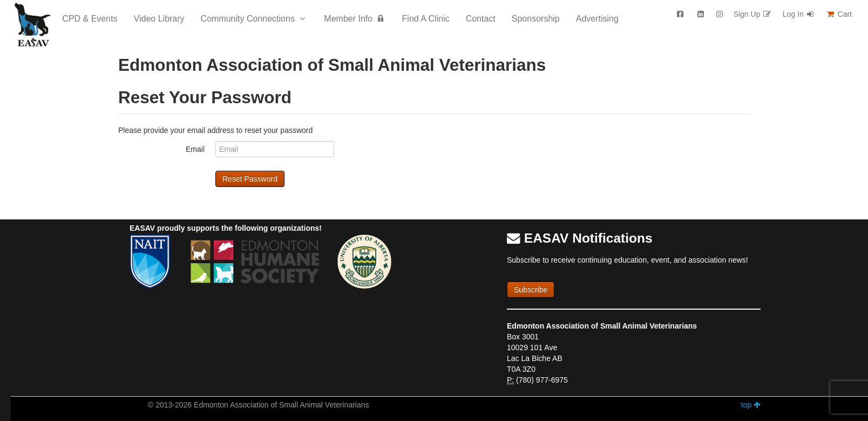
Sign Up (753, 14)
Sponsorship (536, 19)
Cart (839, 14)
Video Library (159, 19)
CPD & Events (90, 19)
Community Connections (255, 19)
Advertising (597, 19)
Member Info (355, 19)
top (751, 405)
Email (195, 149)
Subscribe (531, 290)
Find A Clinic (426, 19)
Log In (799, 14)
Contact (481, 19)
